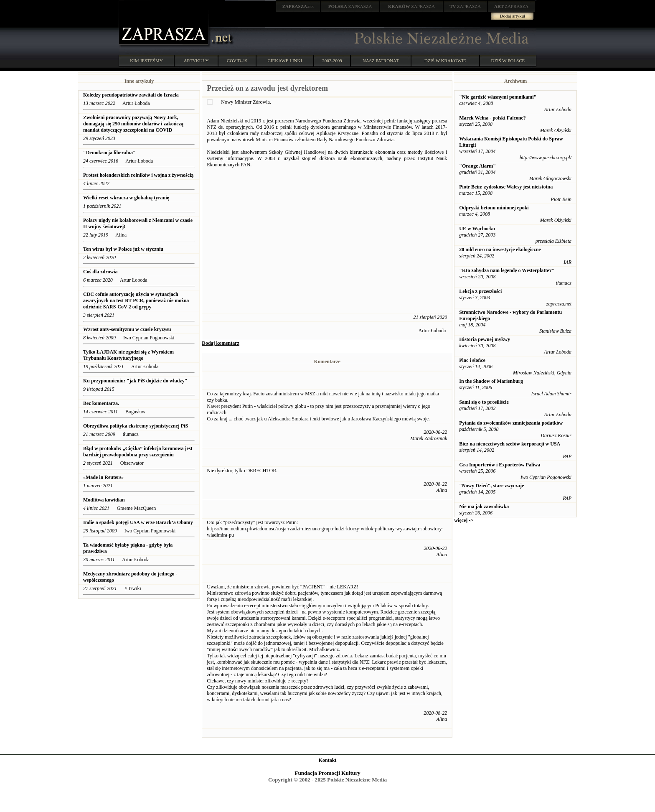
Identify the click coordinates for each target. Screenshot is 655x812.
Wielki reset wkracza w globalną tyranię (126, 198)
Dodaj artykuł (513, 16)
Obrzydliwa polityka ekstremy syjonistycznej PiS (136, 426)
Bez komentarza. (101, 403)
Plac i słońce (472, 360)
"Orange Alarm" (477, 166)
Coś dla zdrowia (100, 272)
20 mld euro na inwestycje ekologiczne (500, 249)
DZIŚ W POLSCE (508, 61)
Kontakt (328, 760)
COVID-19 (237, 61)
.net (298, 6)
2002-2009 (332, 61)
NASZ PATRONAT (381, 61)
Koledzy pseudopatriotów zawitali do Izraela (131, 95)
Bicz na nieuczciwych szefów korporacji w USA (510, 444)
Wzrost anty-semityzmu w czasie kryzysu (127, 329)
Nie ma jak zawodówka (484, 507)
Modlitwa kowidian (104, 500)
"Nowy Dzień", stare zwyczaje (491, 486)
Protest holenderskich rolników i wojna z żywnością (138, 175)
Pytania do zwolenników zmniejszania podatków (511, 423)
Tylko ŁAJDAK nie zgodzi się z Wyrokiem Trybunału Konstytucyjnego (128, 355)
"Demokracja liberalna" (109, 153)
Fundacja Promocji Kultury (327, 773)
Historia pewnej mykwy (485, 339)
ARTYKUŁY (196, 61)
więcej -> (464, 520)
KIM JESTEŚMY (146, 61)
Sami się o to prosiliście (484, 402)
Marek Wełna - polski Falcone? (493, 118)
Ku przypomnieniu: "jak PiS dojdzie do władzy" (135, 381)
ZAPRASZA (350, 6)
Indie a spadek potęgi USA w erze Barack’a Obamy (138, 522)
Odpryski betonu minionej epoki (494, 208)
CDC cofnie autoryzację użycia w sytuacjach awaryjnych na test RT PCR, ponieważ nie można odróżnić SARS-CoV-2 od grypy (136, 300)
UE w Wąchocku (477, 229)
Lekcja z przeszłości (480, 291)
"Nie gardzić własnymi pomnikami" (498, 97)
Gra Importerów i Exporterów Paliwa (500, 465)
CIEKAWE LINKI (285, 61)
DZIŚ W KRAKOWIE (445, 61)
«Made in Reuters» (104, 477)
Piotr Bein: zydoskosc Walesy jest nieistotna (506, 187)
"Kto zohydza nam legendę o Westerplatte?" (507, 270)
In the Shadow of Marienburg (491, 381)
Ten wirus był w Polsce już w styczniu (123, 249)
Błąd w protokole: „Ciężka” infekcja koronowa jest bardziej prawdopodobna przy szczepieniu (138, 452)
